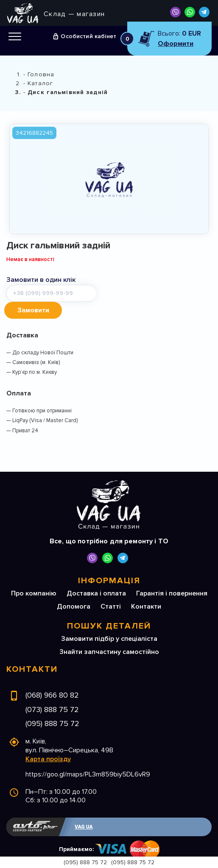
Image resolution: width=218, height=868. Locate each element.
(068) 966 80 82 (52, 678)
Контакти (146, 590)
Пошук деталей (109, 609)
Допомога (74, 590)
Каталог (40, 83)
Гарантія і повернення (172, 576)
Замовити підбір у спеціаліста (109, 622)
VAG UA (84, 810)
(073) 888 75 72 (52, 693)
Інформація (109, 564)
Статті (111, 590)
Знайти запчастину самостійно (109, 635)
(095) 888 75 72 (52, 707)
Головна (41, 74)
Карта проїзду (48, 742)
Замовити (127, 293)
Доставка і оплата (96, 576)
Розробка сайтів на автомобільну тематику (124, 849)
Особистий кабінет (88, 36)
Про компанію (34, 576)
